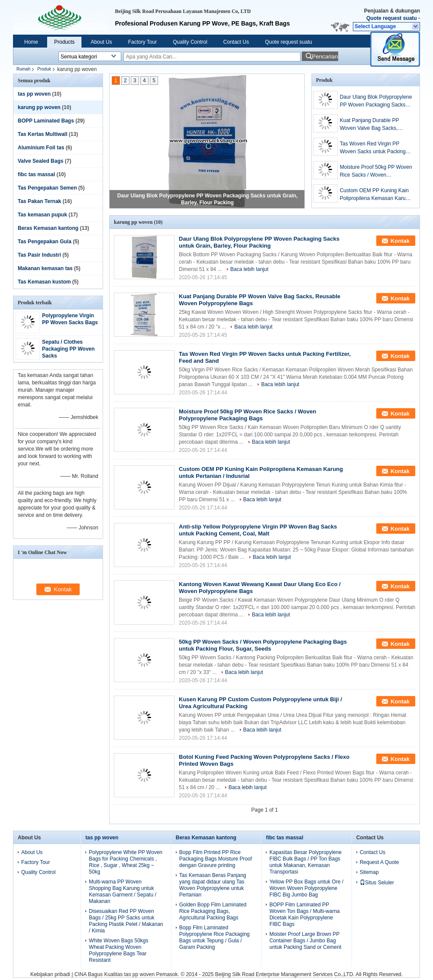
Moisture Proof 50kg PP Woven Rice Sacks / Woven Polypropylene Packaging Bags (376, 171)
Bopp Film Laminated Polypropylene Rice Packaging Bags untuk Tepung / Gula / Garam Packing (215, 937)
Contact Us (236, 42)
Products (64, 42)
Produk (44, 69)
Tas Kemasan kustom (44, 282)
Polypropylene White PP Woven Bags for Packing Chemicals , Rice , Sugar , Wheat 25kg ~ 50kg (126, 862)
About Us (101, 42)
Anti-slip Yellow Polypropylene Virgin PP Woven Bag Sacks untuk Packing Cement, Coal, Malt (258, 530)
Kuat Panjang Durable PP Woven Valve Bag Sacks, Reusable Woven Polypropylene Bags (370, 125)
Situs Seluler (377, 883)
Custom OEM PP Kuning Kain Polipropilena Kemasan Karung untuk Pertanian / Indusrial (376, 195)
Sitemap (369, 872)
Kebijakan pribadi (50, 974)
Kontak (400, 241)
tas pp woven (34, 94)
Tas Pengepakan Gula (45, 242)
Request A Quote (380, 862)
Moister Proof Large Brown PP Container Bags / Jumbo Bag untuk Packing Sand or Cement (305, 941)
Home (31, 42)
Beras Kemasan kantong (48, 228)
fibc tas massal (36, 174)
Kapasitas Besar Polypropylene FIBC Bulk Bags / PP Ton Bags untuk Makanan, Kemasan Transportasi (305, 862)
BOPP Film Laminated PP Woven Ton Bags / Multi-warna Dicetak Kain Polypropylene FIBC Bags (304, 914)
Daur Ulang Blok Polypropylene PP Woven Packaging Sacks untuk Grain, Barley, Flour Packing (376, 101)
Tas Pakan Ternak (39, 201)
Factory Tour (142, 42)
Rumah (23, 69)
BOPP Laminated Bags (46, 121)
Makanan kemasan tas (45, 268)
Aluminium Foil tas (41, 148)
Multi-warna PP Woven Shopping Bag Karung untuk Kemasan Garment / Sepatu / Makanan (122, 891)
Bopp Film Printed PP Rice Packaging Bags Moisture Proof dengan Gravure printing (216, 859)
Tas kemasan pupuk (42, 215)
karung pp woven (39, 107)
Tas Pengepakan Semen (47, 188)
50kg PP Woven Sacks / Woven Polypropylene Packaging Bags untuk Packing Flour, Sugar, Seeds (263, 645)
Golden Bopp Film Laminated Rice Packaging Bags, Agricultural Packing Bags (213, 911)
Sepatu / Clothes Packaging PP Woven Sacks (68, 349)
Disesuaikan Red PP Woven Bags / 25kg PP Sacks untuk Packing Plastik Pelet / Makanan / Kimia (126, 921)
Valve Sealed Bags (40, 161)
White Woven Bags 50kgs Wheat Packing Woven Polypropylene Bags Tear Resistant (118, 950)
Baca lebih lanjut (249, 269)
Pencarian (325, 56)
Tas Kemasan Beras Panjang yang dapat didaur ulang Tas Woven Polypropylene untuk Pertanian (213, 885)
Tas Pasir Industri (39, 255)
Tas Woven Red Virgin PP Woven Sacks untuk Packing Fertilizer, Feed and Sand (373, 148)
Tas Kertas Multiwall (42, 134)
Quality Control (190, 42)
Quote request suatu (392, 18)
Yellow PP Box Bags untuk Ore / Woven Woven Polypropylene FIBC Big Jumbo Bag (306, 888)
